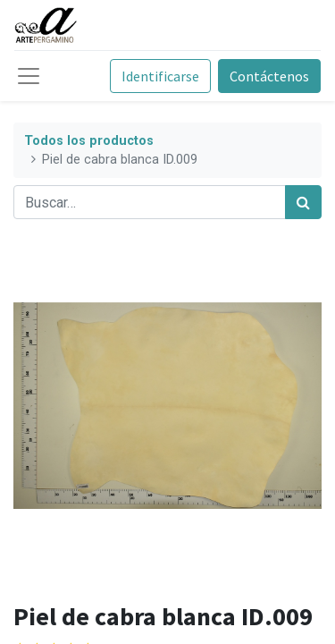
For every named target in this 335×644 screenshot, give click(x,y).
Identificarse (160, 76)
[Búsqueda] (303, 202)
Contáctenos (269, 76)
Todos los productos (89, 141)
